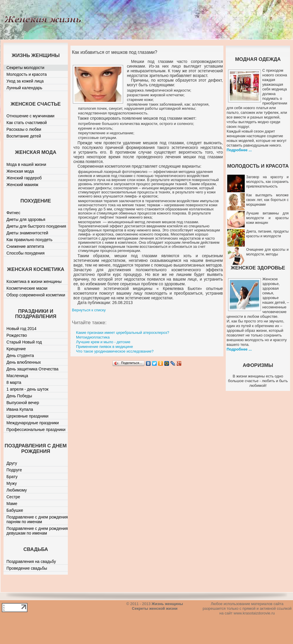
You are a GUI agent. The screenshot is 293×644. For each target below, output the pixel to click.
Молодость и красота (27, 74)
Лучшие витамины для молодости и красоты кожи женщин (267, 218)
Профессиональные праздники (36, 430)
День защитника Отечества (32, 369)
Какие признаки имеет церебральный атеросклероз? (123, 333)
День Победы (19, 396)
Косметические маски (27, 288)
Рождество (17, 335)
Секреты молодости (25, 68)
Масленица (17, 376)
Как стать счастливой (27, 123)
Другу (12, 463)
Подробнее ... (239, 150)
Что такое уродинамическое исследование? (115, 351)
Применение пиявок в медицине (105, 347)
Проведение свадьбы (27, 568)
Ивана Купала (20, 409)
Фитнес (13, 213)
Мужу (12, 483)
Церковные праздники (27, 416)
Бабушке (15, 510)
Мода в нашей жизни (26, 164)
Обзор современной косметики (36, 295)
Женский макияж (22, 185)
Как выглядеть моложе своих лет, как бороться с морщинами (267, 200)
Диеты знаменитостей (27, 233)
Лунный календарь (24, 88)
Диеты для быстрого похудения (36, 226)
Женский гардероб (24, 178)
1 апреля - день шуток (27, 389)
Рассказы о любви (24, 129)
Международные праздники (33, 423)
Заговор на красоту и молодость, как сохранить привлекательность (267, 182)
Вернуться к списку (89, 310)
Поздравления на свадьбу (31, 561)
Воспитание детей (24, 136)
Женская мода (20, 171)
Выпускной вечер (23, 403)
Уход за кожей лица (25, 81)
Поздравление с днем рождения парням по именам (37, 519)
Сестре (13, 497)
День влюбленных (24, 362)
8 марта (14, 382)
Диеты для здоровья (26, 219)
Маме (12, 504)
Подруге (14, 470)
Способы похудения (25, 253)
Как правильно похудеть (29, 240)
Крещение (16, 349)
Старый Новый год (24, 342)
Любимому (17, 490)
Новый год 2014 (21, 329)
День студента (20, 356)
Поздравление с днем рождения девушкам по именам (37, 531)
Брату (12, 477)
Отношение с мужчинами (30, 116)
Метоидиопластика (93, 337)
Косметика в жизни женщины (34, 281)
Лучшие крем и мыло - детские (103, 342)
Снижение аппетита (25, 246)
